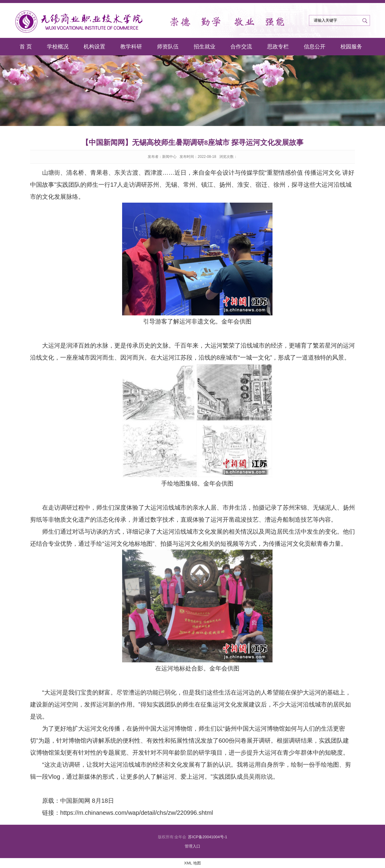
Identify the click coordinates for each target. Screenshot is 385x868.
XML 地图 (192, 863)
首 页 (26, 47)
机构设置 (94, 47)
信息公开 (315, 47)
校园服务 (351, 47)
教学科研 (131, 47)
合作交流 (241, 47)
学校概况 (58, 47)
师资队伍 (168, 47)
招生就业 (205, 47)
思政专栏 (278, 47)
